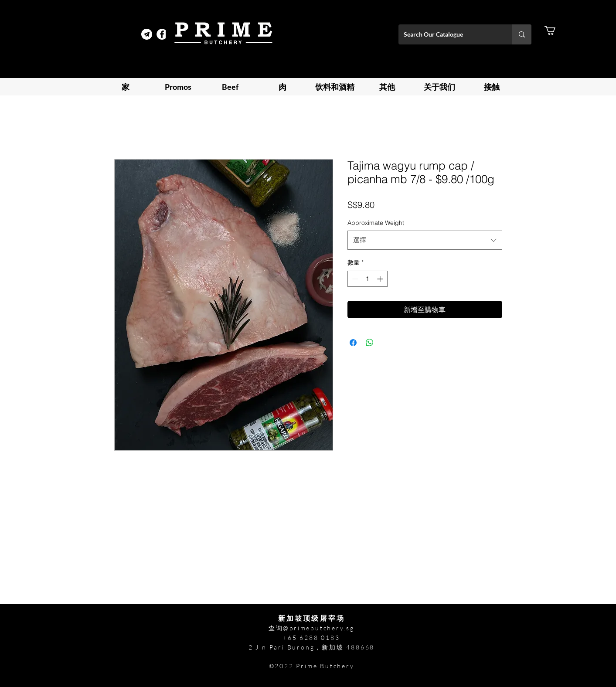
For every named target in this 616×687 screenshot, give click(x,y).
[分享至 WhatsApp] (370, 343)
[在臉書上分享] (353, 343)
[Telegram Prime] (147, 34)
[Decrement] (354, 279)
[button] (555, 31)
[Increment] (381, 279)
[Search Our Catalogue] (449, 34)
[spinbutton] (368, 279)
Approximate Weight (376, 223)
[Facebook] (162, 34)
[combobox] (425, 240)
